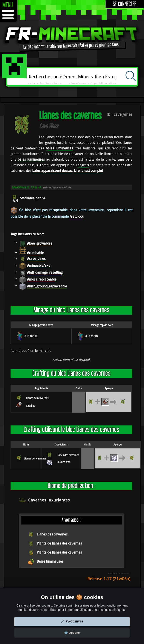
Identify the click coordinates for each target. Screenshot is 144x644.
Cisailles (30, 406)
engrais (83, 165)
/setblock (77, 216)
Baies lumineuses (50, 561)
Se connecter (125, 4)
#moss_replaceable (42, 279)
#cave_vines (36, 259)
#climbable (35, 253)
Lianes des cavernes (37, 398)
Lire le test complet (88, 171)
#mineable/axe (39, 265)
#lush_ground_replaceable (47, 286)
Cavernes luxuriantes (49, 500)
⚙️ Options (72, 633)
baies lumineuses (59, 148)
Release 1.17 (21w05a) (109, 579)
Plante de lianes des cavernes (59, 543)
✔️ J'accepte (72, 621)
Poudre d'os (63, 462)
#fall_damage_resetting (45, 272)
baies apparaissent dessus (52, 171)
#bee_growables (39, 243)
